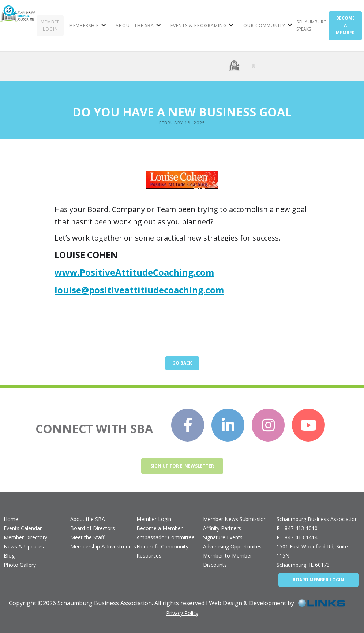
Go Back (182, 363)
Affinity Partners (222, 528)
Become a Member (160, 528)
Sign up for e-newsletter (182, 466)
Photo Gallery (20, 565)
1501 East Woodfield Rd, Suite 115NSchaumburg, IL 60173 (312, 556)
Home (11, 519)
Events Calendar (23, 528)
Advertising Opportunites (232, 546)
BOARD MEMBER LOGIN (318, 580)
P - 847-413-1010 (297, 528)
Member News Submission (235, 519)
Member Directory (25, 537)
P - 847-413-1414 (297, 537)
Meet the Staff (87, 537)
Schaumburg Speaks (312, 25)
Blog (9, 556)
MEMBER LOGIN (50, 25)
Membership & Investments (103, 546)
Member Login (154, 519)
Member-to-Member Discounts (228, 560)
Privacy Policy (182, 613)
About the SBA (88, 519)
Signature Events (223, 537)
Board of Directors (93, 528)
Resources (149, 556)
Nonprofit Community (162, 546)
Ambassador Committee (166, 537)
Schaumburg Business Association (317, 519)
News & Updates (24, 546)
